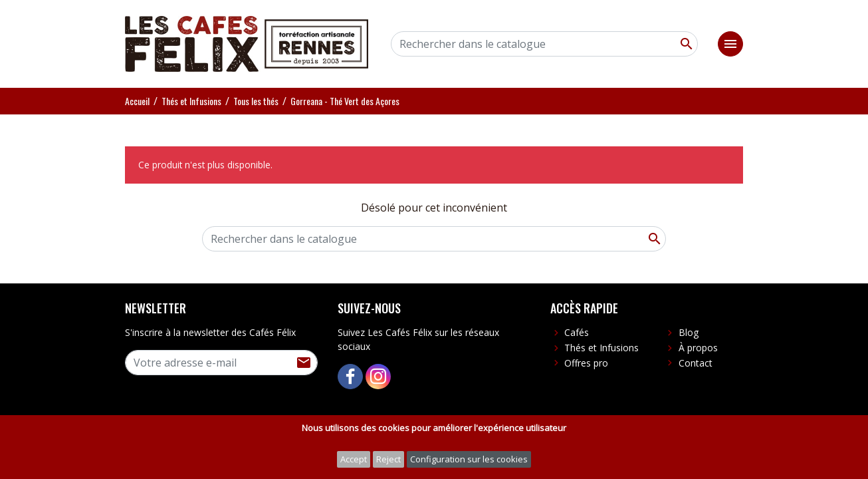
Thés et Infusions (601, 348)
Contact (696, 363)
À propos (698, 348)
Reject (388, 459)
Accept (354, 459)
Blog (689, 332)
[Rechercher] (544, 44)
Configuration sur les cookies (469, 459)
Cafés (577, 332)
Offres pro (586, 363)
